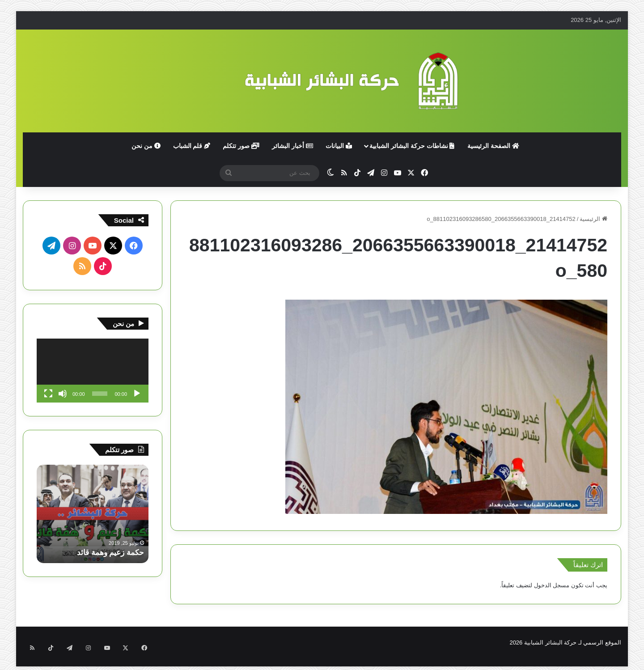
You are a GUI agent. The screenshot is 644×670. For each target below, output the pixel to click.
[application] (93, 371)
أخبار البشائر (292, 146)
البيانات (339, 146)
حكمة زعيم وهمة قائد (108, 552)
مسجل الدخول (552, 585)
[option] (93, 514)
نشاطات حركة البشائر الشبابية (412, 146)
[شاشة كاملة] (48, 394)
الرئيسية (593, 219)
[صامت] (63, 394)
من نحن (146, 146)
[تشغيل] (137, 394)
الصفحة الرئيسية (493, 146)
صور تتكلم (241, 146)
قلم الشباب (192, 146)
